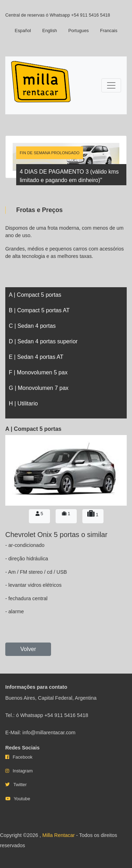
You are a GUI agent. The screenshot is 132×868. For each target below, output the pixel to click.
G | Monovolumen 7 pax (39, 388)
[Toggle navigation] (111, 85)
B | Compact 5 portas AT (39, 310)
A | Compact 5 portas (35, 295)
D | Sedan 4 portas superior (43, 341)
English (50, 31)
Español (23, 31)
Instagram (23, 771)
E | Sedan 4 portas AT (36, 357)
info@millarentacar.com (49, 733)
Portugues (78, 31)
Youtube (22, 799)
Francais (109, 31)
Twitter (20, 785)
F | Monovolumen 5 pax (38, 372)
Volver (28, 649)
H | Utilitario (23, 403)
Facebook (23, 757)
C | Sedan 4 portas (32, 326)
